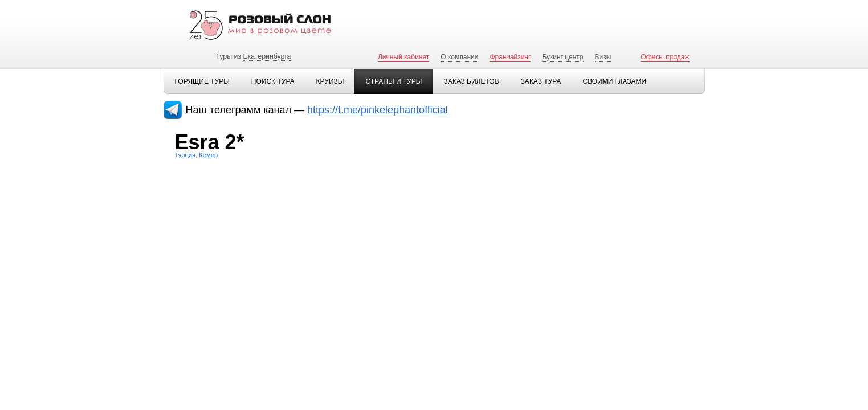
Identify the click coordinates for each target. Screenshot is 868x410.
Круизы (330, 81)
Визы (603, 57)
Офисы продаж (665, 57)
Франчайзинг (510, 57)
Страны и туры (394, 81)
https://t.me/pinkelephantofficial (378, 110)
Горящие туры (202, 81)
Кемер (208, 155)
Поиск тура (273, 81)
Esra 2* (210, 142)
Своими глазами (614, 81)
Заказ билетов (471, 81)
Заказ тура (541, 81)
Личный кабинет (404, 57)
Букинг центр (563, 57)
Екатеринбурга (267, 56)
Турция (186, 155)
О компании (459, 57)
